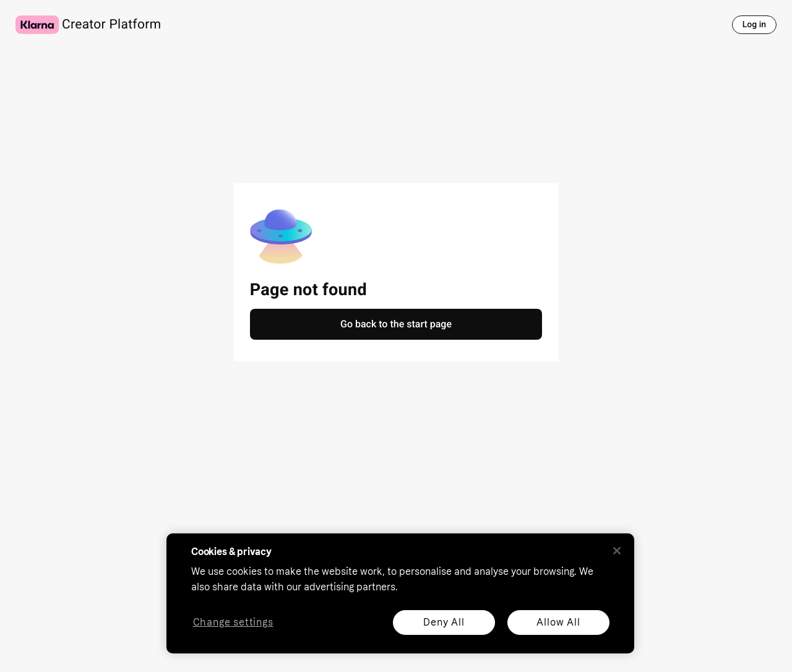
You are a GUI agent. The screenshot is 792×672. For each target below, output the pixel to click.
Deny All (444, 622)
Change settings (233, 623)
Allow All (558, 622)
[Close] (617, 551)
